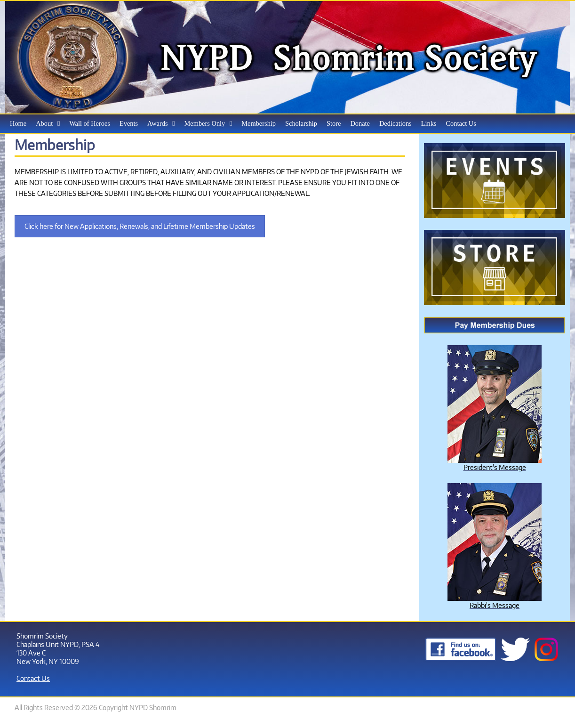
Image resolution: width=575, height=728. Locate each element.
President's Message (495, 467)
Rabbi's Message (495, 605)
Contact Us (33, 678)
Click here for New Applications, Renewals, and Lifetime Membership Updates (140, 226)
